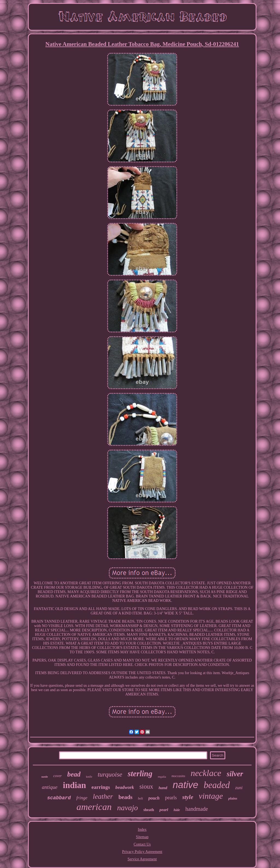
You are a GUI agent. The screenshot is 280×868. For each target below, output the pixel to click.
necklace (206, 773)
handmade (197, 809)
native (186, 785)
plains (233, 798)
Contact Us (142, 844)
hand (163, 788)
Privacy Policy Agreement (142, 852)
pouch (154, 798)
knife (89, 777)
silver (235, 774)
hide (177, 810)
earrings (101, 787)
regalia (162, 777)
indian (74, 785)
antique (50, 787)
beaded (217, 785)
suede (45, 777)
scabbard (59, 798)
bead (74, 774)
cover (58, 776)
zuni (239, 788)
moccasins (178, 776)
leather (103, 796)
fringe (82, 798)
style (188, 797)
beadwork (125, 787)
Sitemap (142, 837)
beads (125, 797)
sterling (140, 774)
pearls (171, 798)
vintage (211, 796)
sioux (146, 787)
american (94, 807)
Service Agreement (142, 859)
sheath (149, 810)
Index (142, 830)
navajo (127, 808)
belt (141, 798)
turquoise (110, 774)
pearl (164, 810)
